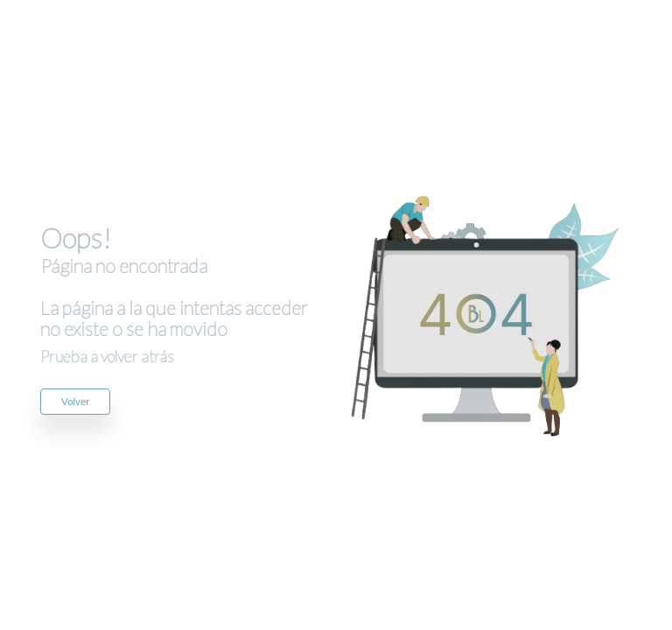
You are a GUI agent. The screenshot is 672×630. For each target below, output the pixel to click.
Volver (75, 402)
